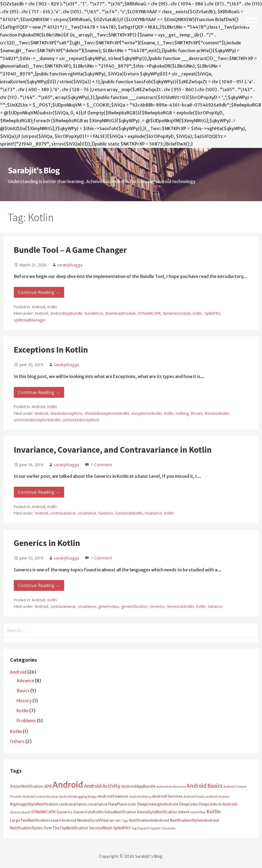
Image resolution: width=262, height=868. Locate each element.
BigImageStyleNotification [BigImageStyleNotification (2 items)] (34, 804)
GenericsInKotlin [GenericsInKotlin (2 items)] (89, 812)
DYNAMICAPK (149, 313)
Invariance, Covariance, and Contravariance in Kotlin (113, 450)
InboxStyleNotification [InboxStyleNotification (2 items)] (157, 812)
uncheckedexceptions (81, 420)
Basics (23, 691)
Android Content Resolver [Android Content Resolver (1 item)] (41, 797)
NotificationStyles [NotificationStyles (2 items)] (26, 828)
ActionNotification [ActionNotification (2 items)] (27, 786)
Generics (106, 513)
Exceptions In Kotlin (51, 350)
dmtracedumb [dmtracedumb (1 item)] (20, 812)
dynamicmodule (177, 313)
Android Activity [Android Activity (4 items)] (102, 786)
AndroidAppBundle (66, 313)
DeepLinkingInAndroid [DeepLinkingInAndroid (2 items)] (158, 804)
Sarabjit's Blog (34, 170)
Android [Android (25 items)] (68, 785)
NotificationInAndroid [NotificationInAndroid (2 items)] (149, 821)
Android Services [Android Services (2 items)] (167, 796)
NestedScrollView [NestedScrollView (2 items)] (93, 821)
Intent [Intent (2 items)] (184, 812)
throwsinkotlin (217, 413)
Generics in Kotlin (47, 543)
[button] (253, 14)
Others (17, 741)
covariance (87, 513)
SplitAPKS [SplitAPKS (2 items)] (122, 828)
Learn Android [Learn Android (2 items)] (63, 821)
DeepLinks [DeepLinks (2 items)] (189, 804)
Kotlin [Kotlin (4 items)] (214, 812)
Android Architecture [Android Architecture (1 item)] (171, 787)
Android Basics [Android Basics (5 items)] (204, 786)
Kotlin (52, 307)
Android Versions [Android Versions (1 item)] (218, 797)
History (24, 701)
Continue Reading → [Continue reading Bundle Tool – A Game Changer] (39, 292)
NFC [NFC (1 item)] (112, 821)
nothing (182, 413)
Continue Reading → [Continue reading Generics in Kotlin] (39, 585)
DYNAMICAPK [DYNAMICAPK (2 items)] (44, 812)
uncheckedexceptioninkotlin (37, 420)
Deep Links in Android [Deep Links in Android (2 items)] (218, 804)
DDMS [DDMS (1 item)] (132, 805)
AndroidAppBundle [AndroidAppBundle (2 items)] (138, 786)
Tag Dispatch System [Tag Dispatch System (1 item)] (146, 828)
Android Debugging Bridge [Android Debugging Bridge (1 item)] (78, 797)
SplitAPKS (212, 313)
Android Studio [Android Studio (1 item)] (194, 797)
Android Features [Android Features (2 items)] (113, 796)
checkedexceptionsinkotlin (107, 413)
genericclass (109, 606)
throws (197, 413)
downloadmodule (121, 313)
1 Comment (101, 465)
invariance (153, 513)
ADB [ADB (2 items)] (48, 786)
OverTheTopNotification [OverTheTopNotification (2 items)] (66, 828)
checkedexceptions (66, 413)
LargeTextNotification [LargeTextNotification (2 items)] (30, 821)
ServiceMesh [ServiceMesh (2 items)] (101, 828)
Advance (25, 681)
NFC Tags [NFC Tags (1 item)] (122, 821)
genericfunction (134, 606)
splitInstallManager (30, 320)
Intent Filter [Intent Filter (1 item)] (198, 812)
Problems (26, 721)
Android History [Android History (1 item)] (140, 797)
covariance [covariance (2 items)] (97, 804)
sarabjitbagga (70, 265)
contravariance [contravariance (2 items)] (73, 804)
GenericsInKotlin (129, 513)
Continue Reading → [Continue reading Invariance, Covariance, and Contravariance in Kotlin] (39, 492)
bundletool (94, 313)
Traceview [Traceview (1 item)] (168, 828)
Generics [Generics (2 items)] (65, 812)
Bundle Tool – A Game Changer (70, 250)
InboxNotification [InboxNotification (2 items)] (120, 812)
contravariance (63, 513)
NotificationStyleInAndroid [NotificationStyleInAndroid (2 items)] (194, 821)
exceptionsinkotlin (147, 413)
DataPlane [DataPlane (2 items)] (118, 804)
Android (38, 307)
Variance (215, 606)
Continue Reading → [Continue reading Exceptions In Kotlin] (39, 392)
